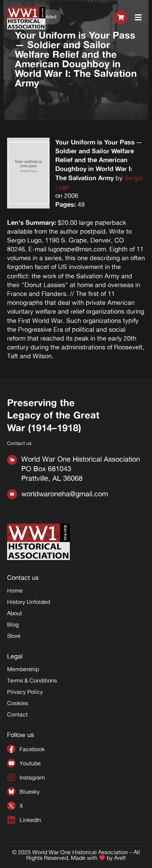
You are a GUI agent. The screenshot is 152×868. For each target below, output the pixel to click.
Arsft (120, 858)
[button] (138, 18)
